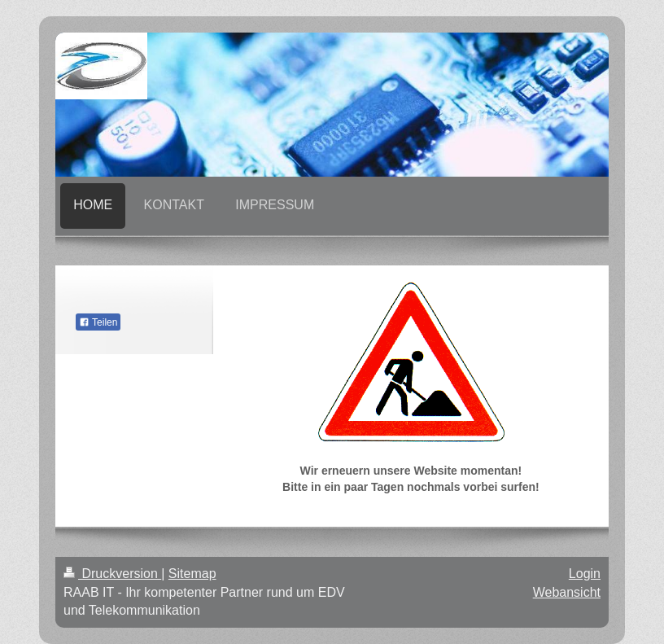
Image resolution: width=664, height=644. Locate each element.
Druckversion (112, 574)
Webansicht (567, 592)
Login (585, 574)
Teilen (98, 322)
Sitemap (192, 574)
